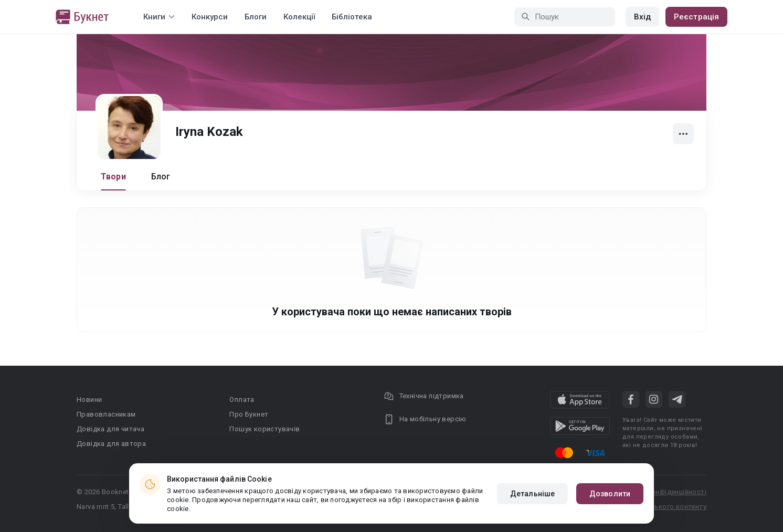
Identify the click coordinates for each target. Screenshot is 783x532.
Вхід (642, 17)
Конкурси (210, 17)
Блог (161, 177)
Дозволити (610, 494)
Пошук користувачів (264, 429)
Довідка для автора (111, 444)
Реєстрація (696, 17)
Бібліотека (352, 17)
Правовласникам (106, 414)
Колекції (299, 17)
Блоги (256, 17)
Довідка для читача (110, 429)
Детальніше (532, 494)
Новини (89, 400)
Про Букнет (249, 414)
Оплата (242, 400)
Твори (113, 177)
